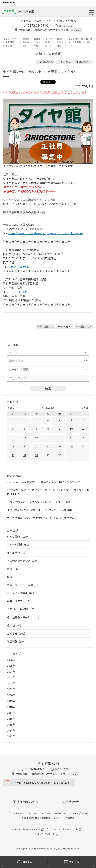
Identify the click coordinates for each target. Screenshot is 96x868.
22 (48, 446)
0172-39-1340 (38, 25)
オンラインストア (46, 834)
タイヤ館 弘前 (26, 11)
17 (71, 437)
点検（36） (14, 569)
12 (13, 437)
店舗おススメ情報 (60, 42)
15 (48, 437)
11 (83, 429)
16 (60, 437)
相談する (25, 862)
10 (71, 429)
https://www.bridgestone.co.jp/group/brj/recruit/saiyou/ (45, 233)
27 (25, 455)
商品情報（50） (16, 641)
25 (83, 446)
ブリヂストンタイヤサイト (27, 829)
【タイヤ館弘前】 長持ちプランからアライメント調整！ (40, 502)
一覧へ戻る (64, 62)
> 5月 (85, 408)
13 (25, 437)
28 (36, 455)
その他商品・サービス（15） (24, 617)
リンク (34, 813)
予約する (71, 862)
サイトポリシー (80, 813)
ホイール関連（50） (19, 544)
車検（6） (13, 577)
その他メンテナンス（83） (23, 561)
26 (13, 455)
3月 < (11, 408)
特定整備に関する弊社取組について (42, 818)
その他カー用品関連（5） (22, 609)
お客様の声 (71, 801)
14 (36, 437)
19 (13, 446)
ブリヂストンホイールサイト (64, 829)
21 (36, 446)
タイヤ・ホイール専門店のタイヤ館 (10, 42)
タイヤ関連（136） (18, 536)
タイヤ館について (25, 801)
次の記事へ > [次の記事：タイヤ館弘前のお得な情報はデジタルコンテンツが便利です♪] (83, 62)
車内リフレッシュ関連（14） (24, 585)
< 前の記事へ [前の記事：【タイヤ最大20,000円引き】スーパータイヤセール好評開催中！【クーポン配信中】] (45, 62)
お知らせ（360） (17, 633)
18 (83, 437)
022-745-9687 (20, 267)
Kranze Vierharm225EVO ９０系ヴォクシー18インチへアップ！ (45, 482)
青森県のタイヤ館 (37, 42)
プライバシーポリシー (55, 813)
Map (78, 30)
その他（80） (15, 625)
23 (60, 446)
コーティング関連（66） (21, 593)
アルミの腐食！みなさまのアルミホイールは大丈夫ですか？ (42, 518)
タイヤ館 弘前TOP (49, 42)
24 (71, 446)
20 (25, 446)
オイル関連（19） (17, 553)
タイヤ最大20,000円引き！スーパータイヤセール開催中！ (41, 510)
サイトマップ (18, 813)
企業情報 (70, 818)
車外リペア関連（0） (19, 601)
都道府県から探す (26, 42)
